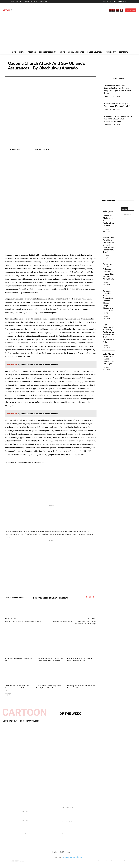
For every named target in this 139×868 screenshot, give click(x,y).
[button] (8, 10)
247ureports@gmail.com (72, 857)
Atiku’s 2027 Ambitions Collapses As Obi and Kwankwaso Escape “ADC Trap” (108, 245)
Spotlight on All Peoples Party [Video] (21, 721)
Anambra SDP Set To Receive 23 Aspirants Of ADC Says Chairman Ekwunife (118, 119)
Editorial (39, 655)
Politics (108, 97)
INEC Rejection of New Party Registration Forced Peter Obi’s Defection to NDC (109, 333)
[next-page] (10, 695)
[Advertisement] (69, 33)
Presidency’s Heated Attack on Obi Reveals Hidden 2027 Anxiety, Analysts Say (108, 271)
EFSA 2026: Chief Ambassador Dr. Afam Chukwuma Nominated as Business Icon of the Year (19, 688)
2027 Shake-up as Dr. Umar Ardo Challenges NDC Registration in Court (108, 218)
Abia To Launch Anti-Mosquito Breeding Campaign (23, 621)
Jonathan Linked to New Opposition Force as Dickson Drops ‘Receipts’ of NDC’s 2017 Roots (117, 89)
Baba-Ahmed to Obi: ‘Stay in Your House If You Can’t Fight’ (117, 105)
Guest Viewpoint (122, 68)
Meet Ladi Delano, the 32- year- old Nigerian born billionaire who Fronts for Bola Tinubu (73, 828)
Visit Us (124, 209)
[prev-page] (6, 695)
